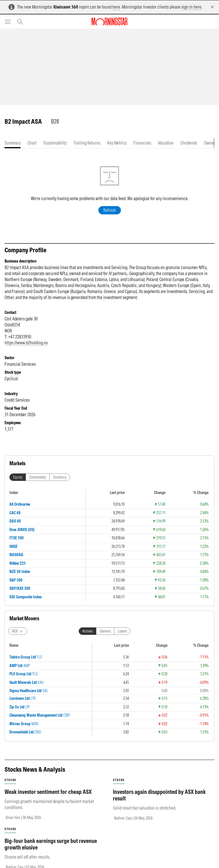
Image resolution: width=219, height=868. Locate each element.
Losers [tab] (122, 637)
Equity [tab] (18, 483)
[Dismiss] (212, 7)
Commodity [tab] (38, 483)
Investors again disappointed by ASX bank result (159, 801)
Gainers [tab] (105, 637)
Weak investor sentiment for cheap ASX (48, 797)
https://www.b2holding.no (26, 348)
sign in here (191, 7)
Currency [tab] (60, 483)
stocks (10, 786)
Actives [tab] (88, 637)
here (116, 7)
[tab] (13, 143)
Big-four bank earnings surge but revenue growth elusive (51, 850)
